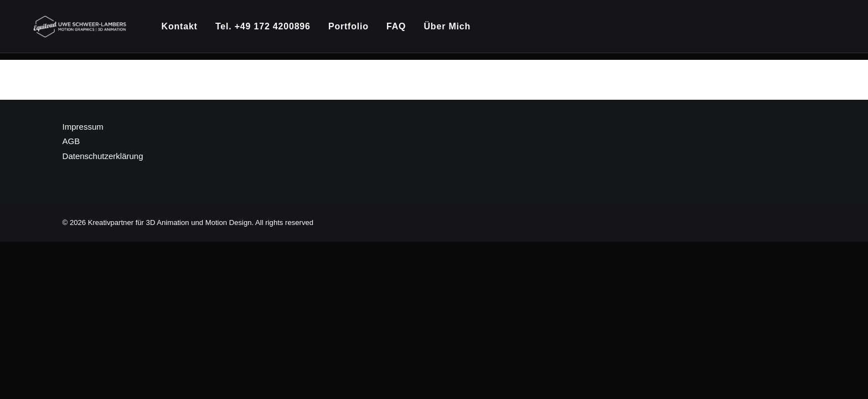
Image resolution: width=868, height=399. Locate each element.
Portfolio (353, 30)
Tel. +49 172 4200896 (267, 30)
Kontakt (184, 30)
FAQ (401, 30)
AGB (71, 142)
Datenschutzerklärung (103, 157)
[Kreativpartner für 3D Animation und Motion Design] (82, 30)
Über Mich (451, 30)
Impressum (83, 127)
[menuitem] (187, 30)
